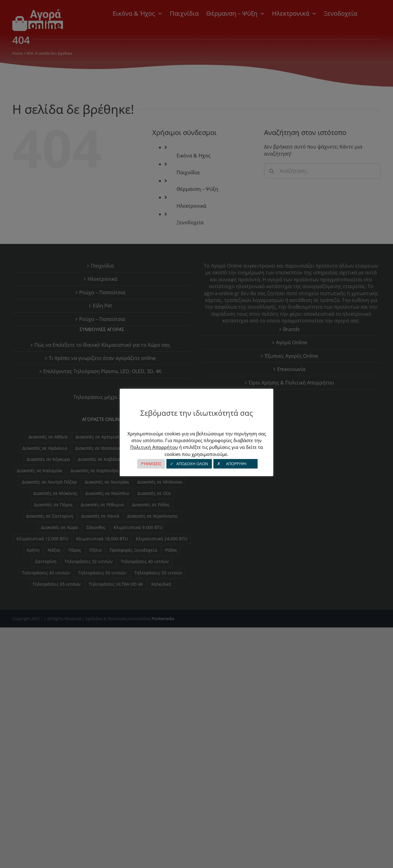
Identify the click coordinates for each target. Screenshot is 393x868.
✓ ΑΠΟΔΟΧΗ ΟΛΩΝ (189, 464)
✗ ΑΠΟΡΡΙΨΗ (235, 464)
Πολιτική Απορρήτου (154, 447)
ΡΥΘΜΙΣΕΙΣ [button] (151, 464)
